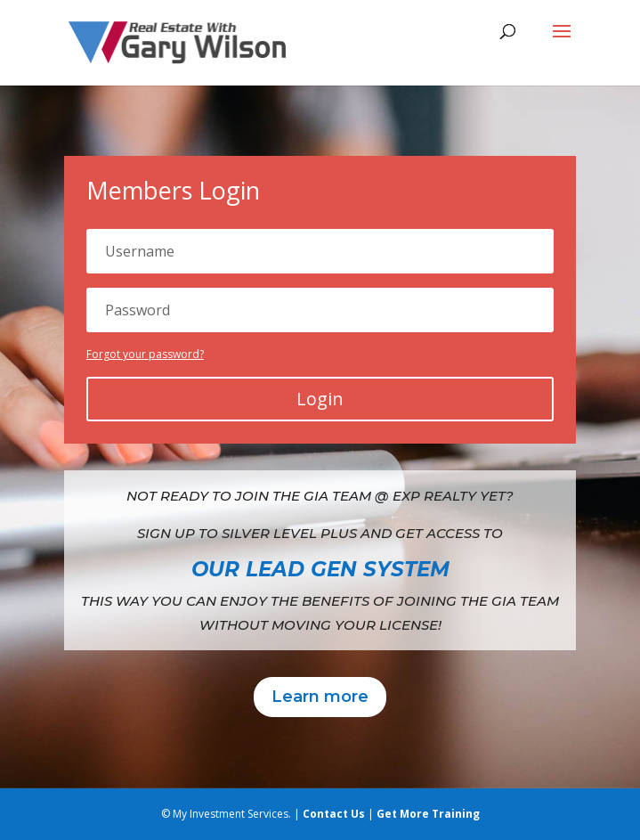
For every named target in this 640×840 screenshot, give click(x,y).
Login (320, 399)
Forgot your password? (145, 354)
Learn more (320, 697)
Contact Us (334, 814)
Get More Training (428, 814)
